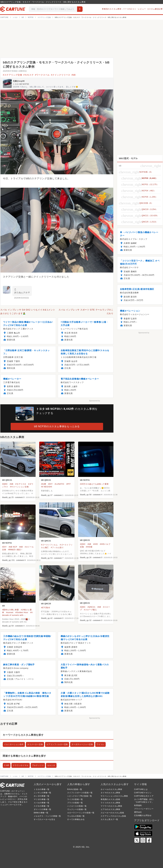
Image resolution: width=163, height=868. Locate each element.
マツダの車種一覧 (42, 799)
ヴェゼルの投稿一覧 (76, 816)
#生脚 (44, 484)
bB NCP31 (85, 480)
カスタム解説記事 (155, 9)
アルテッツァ (38, 765)
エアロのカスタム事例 (110, 809)
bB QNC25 (46, 604)
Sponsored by (95, 401)
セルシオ (51, 765)
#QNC (5, 484)
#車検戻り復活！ (15, 550)
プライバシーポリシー (144, 809)
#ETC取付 (46, 608)
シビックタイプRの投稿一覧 (80, 796)
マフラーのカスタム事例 (111, 806)
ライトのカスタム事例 (110, 803)
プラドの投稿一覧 (75, 803)
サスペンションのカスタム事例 (114, 796)
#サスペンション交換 (19, 487)
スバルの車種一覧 (42, 803)
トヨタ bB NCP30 (21, 84)
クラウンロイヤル (21, 765)
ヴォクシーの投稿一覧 (77, 809)
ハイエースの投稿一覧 (77, 806)
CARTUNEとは (141, 789)
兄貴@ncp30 (19, 81)
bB (3, 606)
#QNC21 (92, 607)
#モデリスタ (21, 484)
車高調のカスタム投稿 (110, 799)
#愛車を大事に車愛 (10, 610)
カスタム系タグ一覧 (109, 819)
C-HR (7, 765)
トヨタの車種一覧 (42, 789)
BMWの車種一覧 (41, 813)
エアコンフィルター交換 (57, 744)
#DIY (50, 484)
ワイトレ (100, 744)
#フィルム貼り (57, 547)
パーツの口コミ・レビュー (134, 9)
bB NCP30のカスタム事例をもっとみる (57, 426)
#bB (74, 75)
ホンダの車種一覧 (42, 796)
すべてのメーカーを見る (44, 819)
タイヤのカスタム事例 (110, 793)
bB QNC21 (7, 480)
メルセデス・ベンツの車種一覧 (47, 816)
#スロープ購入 (90, 610)
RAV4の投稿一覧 (75, 789)
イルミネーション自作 (14, 744)
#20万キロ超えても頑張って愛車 (94, 484)
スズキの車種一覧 (42, 806)
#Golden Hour (22, 612)
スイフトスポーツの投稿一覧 (80, 793)
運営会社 (138, 812)
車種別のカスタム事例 (112, 9)
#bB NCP (13, 547)
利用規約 (138, 805)
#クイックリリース (61, 75)
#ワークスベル (42, 75)
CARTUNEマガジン (143, 793)
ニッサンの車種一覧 (42, 793)
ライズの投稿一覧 (75, 799)
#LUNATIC (59, 484)
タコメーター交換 (35, 744)
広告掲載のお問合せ (143, 815)
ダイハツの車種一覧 (42, 809)
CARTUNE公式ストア (144, 796)
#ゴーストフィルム (49, 545)
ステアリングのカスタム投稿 (113, 816)
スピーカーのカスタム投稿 (112, 813)
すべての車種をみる (76, 819)
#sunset (10, 612)
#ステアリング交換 (13, 75)
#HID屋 (89, 547)
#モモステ (29, 75)
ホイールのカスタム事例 (111, 789)
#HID (96, 544)
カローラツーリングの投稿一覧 (81, 813)
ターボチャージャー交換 (82, 744)
